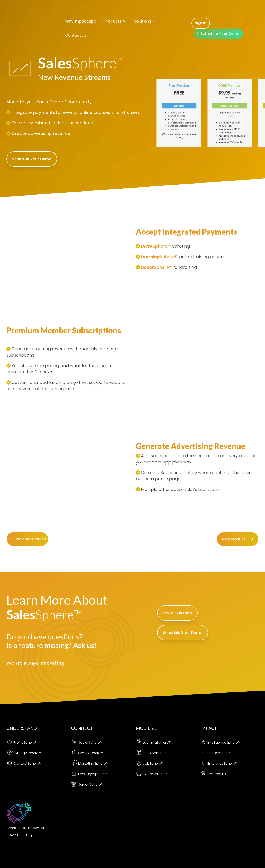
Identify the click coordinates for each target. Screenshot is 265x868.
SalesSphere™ (219, 753)
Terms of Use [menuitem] (16, 828)
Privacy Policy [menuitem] (38, 828)
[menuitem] (22, 742)
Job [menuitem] (143, 763)
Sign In (201, 11)
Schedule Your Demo (218, 22)
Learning (150, 257)
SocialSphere (52, 102)
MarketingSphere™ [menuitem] (93, 763)
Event (147, 246)
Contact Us (76, 23)
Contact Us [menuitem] (213, 774)
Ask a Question (177, 613)
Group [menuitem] (80, 753)
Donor (147, 267)
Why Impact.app (81, 9)
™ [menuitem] (101, 742)
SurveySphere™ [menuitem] (91, 785)
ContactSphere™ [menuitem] (28, 763)
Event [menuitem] (144, 753)
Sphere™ (96, 753)
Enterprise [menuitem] (212, 763)
